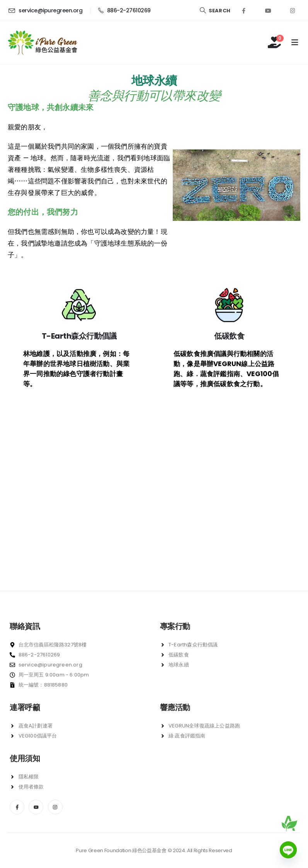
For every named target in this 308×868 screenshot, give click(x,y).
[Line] (288, 850)
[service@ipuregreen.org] (45, 10)
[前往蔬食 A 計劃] (289, 824)
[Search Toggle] (215, 11)
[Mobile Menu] (295, 42)
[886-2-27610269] (124, 10)
